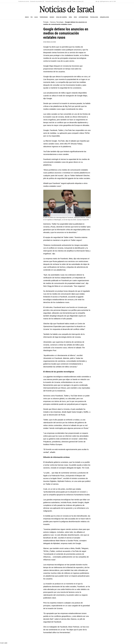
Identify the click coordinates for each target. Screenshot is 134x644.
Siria (70, 17)
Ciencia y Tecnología (57, 22)
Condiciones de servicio (24, 1)
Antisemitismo (83, 17)
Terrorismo (44, 17)
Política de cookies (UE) (66, 1)
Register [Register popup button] (103, 1)
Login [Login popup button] (98, 1)
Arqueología (104, 17)
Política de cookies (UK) (78, 1)
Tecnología (94, 17)
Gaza (36, 17)
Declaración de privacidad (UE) (37, 1)
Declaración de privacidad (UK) (52, 1)
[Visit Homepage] (67, 9)
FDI (32, 17)
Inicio (27, 17)
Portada (46, 22)
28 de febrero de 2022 (50, 42)
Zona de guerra (61, 17)
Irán (75, 17)
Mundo (52, 17)
